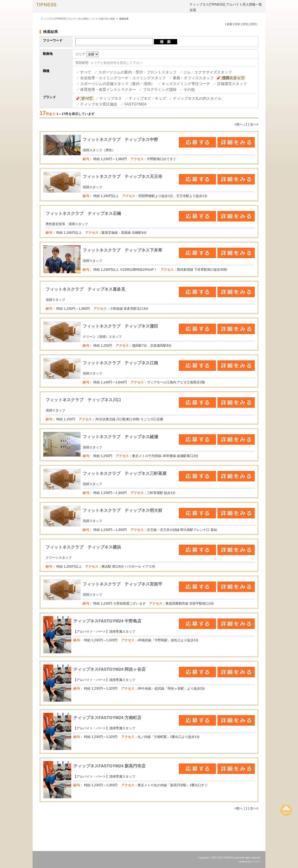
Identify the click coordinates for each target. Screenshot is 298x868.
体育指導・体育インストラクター (108, 90)
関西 (253, 24)
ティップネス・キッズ (147, 98)
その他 (189, 90)
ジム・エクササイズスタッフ (208, 72)
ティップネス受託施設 (99, 104)
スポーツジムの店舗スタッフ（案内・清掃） (117, 84)
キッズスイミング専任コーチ (186, 84)
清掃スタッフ (233, 78)
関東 (237, 24)
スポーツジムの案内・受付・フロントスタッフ (137, 72)
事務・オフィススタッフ (193, 78)
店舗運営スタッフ (232, 84)
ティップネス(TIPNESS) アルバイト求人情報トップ (68, 19)
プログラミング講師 (160, 90)
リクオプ (256, 862)
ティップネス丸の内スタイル (197, 98)
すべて (86, 72)
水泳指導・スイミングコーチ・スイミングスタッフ (123, 78)
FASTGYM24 (135, 104)
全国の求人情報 (107, 19)
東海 (245, 24)
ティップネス (111, 98)
